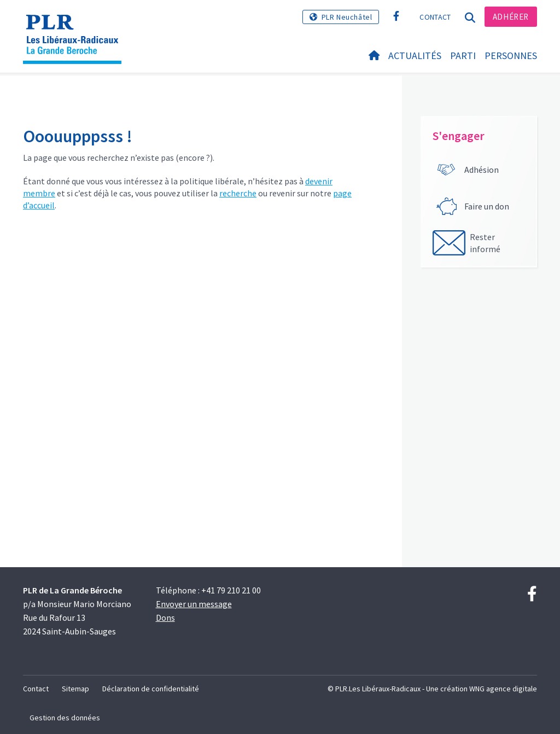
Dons (165, 618)
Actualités (415, 56)
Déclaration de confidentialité (151, 689)
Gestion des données (65, 718)
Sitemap (75, 689)
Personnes (511, 56)
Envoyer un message (194, 604)
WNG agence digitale (503, 689)
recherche (238, 193)
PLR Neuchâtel (347, 17)
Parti (463, 56)
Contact (435, 17)
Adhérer (511, 17)
